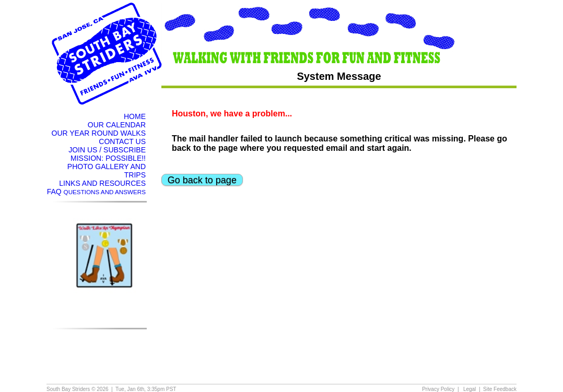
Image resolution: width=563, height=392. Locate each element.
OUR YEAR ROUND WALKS (99, 133)
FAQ (96, 192)
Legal (470, 389)
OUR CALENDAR (117, 125)
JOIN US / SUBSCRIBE (107, 150)
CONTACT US (122, 141)
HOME (135, 116)
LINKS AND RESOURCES (102, 183)
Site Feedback (500, 389)
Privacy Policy (438, 389)
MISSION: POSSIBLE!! (108, 158)
